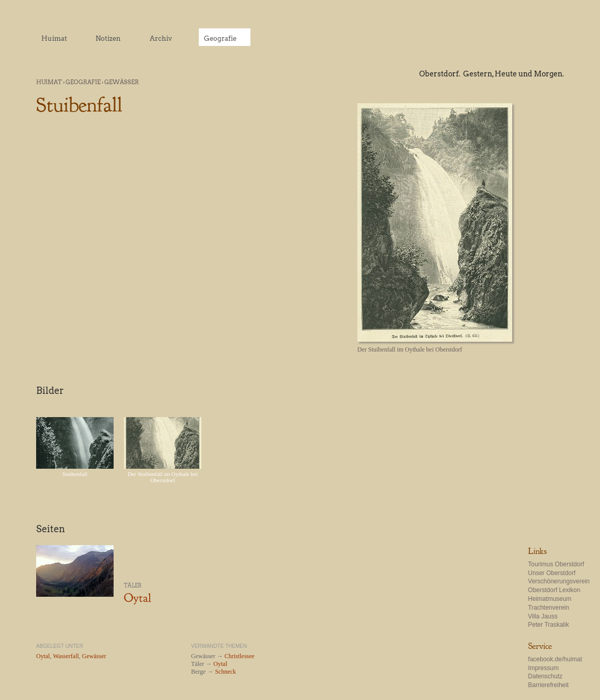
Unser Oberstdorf (552, 573)
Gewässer (122, 82)
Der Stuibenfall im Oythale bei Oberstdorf (163, 477)
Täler (133, 585)
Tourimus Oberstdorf (556, 564)
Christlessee (240, 656)
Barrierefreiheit (549, 685)
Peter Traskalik (549, 625)
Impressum (543, 668)
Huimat (49, 82)
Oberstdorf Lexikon (554, 590)
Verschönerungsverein (559, 581)
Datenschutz (546, 676)
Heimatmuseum (550, 599)
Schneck (225, 672)
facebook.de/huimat (555, 659)
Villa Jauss (543, 616)
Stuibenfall (75, 474)
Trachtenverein (549, 608)
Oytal (137, 598)
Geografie (83, 82)
